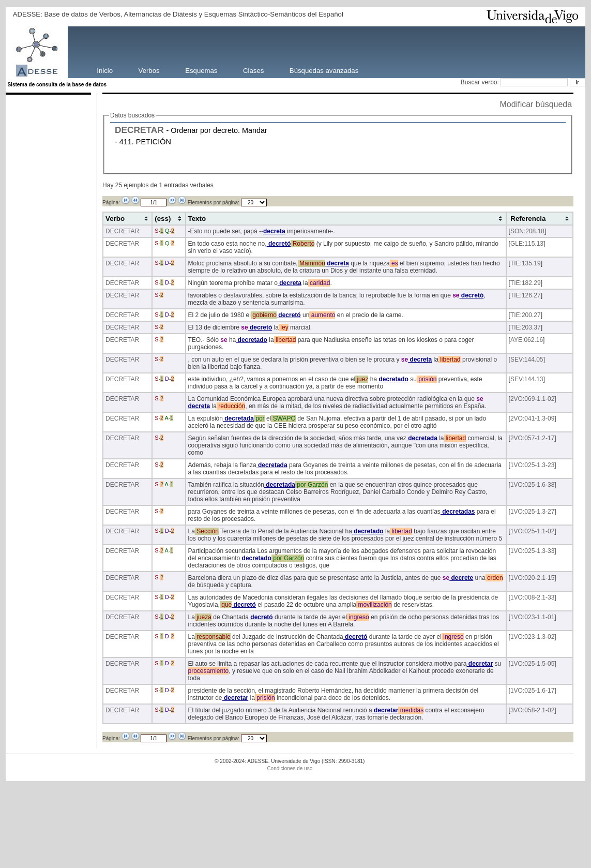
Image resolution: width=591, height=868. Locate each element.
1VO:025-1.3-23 (532, 465)
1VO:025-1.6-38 (532, 485)
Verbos (149, 70)
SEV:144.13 (527, 379)
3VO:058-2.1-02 (532, 710)
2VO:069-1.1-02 (532, 399)
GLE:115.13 (527, 244)
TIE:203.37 (526, 327)
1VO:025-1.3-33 (532, 551)
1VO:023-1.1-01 (532, 617)
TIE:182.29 (526, 283)
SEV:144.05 (527, 360)
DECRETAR (139, 130)
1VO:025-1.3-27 (532, 512)
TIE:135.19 (526, 263)
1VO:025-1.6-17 (532, 691)
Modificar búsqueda (536, 104)
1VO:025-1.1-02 (532, 531)
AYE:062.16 (527, 340)
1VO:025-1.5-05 (532, 664)
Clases (253, 70)
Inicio (105, 70)
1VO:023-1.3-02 (532, 637)
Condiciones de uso (290, 768)
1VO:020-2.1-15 (532, 578)
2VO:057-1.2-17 (532, 438)
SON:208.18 (527, 231)
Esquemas (201, 70)
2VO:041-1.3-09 (532, 418)
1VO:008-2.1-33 (532, 597)
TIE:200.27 (526, 315)
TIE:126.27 (526, 295)
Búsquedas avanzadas (324, 70)
